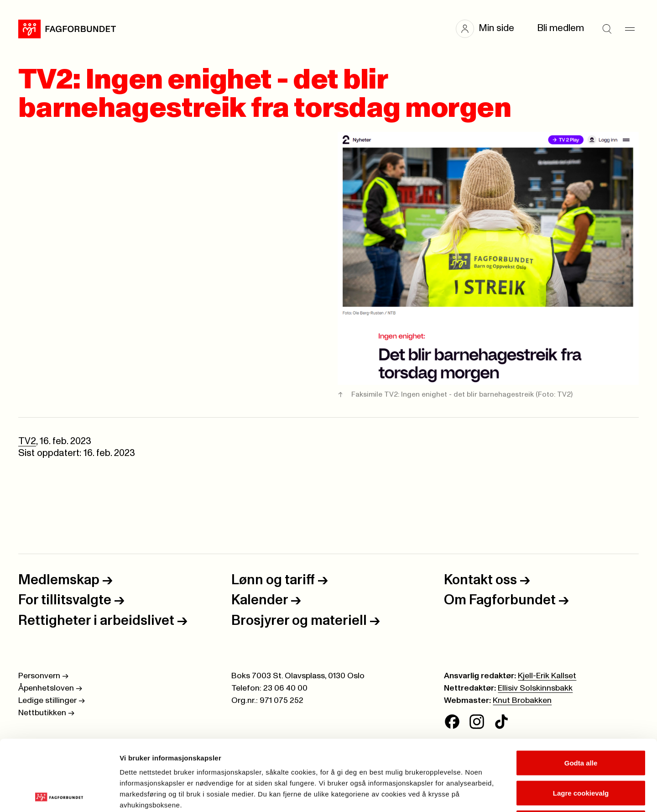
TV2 (27, 441)
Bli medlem (561, 28)
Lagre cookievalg (581, 722)
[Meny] (630, 29)
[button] (490, 29)
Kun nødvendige (581, 752)
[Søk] (607, 29)
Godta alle (581, 692)
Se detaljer (491, 794)
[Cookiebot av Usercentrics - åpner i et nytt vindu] (59, 794)
